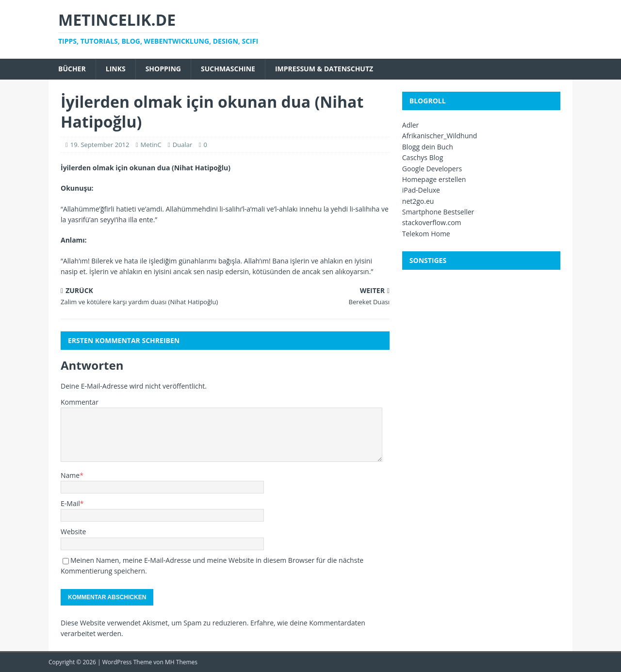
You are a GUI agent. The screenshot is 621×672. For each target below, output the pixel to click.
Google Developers (432, 169)
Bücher (72, 69)
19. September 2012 (100, 145)
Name (70, 475)
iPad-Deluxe (421, 190)
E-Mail (70, 503)
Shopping (163, 69)
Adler (411, 125)
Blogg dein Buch (428, 147)
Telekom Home (426, 234)
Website (73, 532)
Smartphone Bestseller (438, 212)
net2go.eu (418, 201)
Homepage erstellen (434, 179)
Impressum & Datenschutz (324, 69)
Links (116, 69)
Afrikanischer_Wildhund (440, 136)
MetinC (151, 145)
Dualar (182, 145)
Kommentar (80, 402)
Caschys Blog (423, 157)
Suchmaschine (228, 69)
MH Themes (181, 662)
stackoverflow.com (432, 222)
